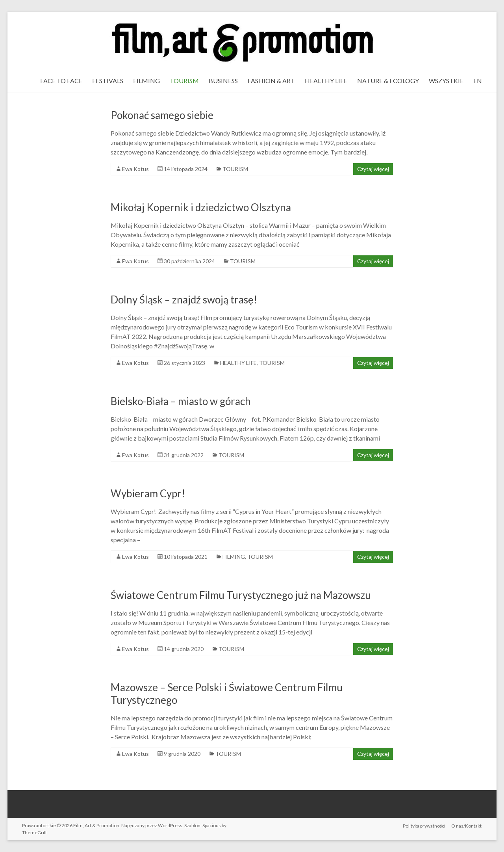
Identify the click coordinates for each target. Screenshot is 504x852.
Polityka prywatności (424, 825)
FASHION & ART (271, 81)
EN (478, 81)
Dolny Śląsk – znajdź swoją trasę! (184, 300)
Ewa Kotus (135, 169)
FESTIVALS (108, 81)
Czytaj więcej (373, 169)
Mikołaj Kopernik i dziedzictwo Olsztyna (201, 207)
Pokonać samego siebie (162, 115)
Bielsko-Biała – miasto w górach (181, 401)
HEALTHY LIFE (326, 81)
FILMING (146, 81)
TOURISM (184, 81)
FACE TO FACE (61, 81)
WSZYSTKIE (446, 81)
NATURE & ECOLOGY (388, 81)
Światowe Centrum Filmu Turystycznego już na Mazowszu (241, 595)
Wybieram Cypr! (148, 493)
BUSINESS (223, 81)
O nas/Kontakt (467, 825)
